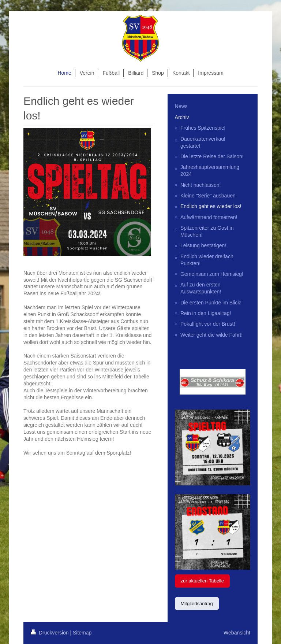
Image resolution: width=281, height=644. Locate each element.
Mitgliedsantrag (197, 604)
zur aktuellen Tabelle (202, 581)
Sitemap (82, 633)
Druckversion (50, 633)
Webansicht (237, 633)
